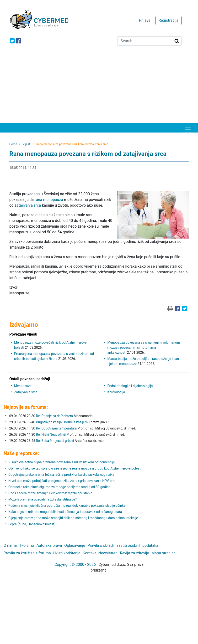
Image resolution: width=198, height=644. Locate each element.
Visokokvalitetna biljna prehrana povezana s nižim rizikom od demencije (62, 462)
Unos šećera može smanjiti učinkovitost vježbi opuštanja (50, 493)
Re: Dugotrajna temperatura (56, 428)
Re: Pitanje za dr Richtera (55, 416)
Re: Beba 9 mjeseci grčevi (55, 441)
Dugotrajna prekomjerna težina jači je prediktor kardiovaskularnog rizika (61, 475)
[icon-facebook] (18, 41)
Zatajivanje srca (26, 392)
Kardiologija (116, 392)
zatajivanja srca (28, 205)
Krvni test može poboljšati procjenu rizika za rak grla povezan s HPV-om (62, 481)
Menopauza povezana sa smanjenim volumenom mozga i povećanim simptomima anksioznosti (144, 348)
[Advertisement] (99, 87)
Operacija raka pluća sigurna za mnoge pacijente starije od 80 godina (59, 487)
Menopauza (23, 386)
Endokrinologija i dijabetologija (130, 386)
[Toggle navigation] (188, 128)
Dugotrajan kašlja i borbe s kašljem (62, 422)
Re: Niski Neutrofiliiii (51, 434)
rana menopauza (49, 200)
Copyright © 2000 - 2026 (75, 565)
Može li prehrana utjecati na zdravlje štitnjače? (43, 499)
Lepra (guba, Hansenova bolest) (32, 524)
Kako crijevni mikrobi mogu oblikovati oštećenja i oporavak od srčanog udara (65, 512)
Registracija (169, 20)
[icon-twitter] (12, 41)
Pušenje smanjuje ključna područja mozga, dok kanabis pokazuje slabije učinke (67, 506)
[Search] (145, 41)
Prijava (145, 20)
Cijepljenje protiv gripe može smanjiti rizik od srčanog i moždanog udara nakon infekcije (73, 518)
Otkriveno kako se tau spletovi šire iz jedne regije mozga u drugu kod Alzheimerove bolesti (75, 468)
